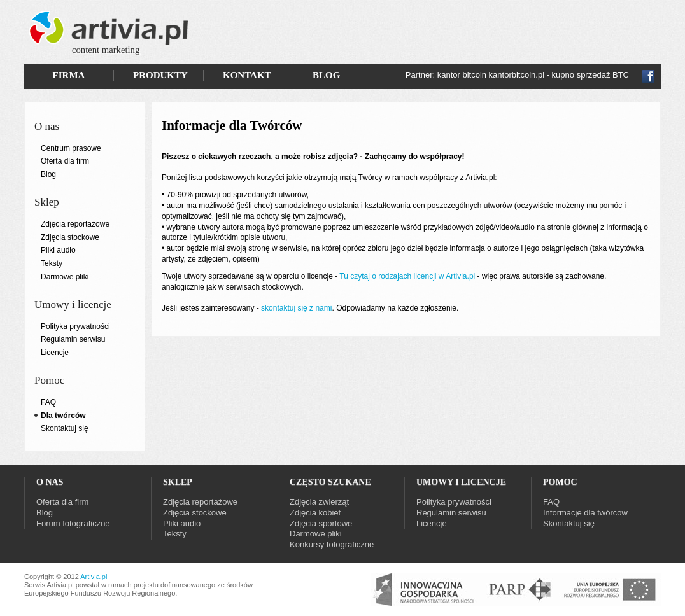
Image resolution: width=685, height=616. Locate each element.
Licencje (55, 353)
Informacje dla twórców (585, 513)
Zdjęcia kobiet (315, 513)
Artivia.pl (94, 577)
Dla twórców (63, 416)
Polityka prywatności (75, 326)
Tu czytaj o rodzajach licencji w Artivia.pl (407, 276)
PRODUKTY (160, 75)
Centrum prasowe (71, 148)
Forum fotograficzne (73, 523)
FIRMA (69, 75)
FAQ (48, 402)
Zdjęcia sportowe (321, 523)
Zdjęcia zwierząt (319, 502)
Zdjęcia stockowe (70, 237)
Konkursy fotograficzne (332, 544)
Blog (48, 174)
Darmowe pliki (65, 277)
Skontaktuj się (65, 428)
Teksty (52, 263)
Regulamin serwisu (73, 339)
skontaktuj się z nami (296, 308)
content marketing (106, 50)
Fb (648, 76)
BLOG (326, 75)
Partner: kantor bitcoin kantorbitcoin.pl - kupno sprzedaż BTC (517, 75)
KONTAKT (247, 75)
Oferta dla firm (65, 161)
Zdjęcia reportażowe (75, 224)
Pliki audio (58, 250)
